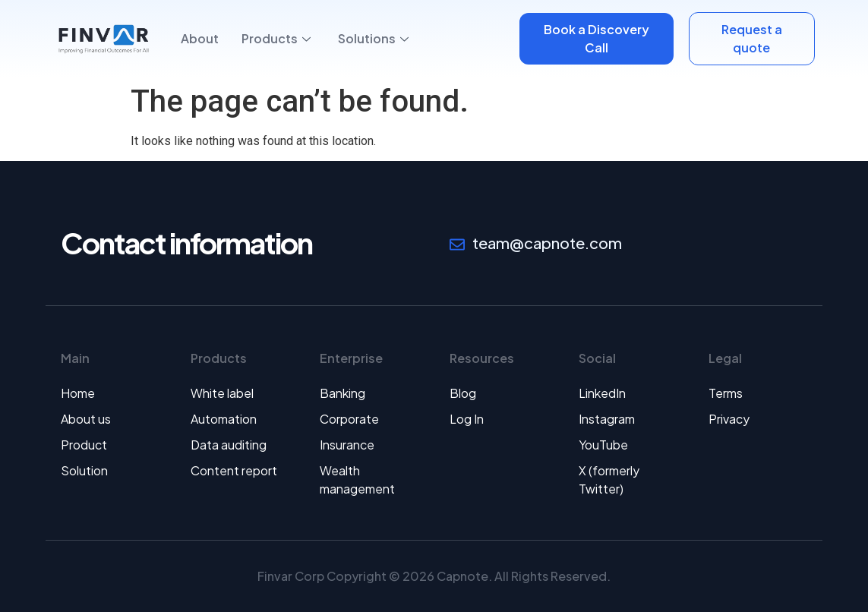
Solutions (373, 38)
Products (276, 38)
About (200, 38)
